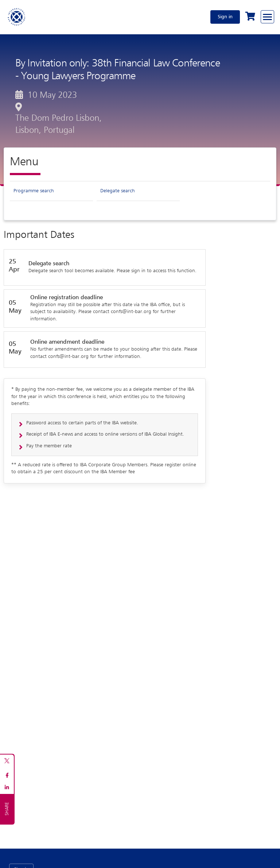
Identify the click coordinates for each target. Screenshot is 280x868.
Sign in (225, 17)
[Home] (17, 17)
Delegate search (118, 191)
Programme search (34, 191)
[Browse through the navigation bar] (267, 17)
